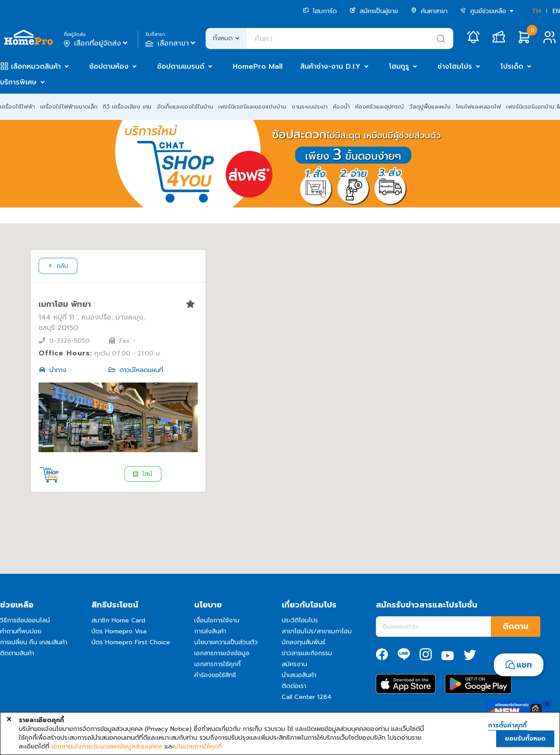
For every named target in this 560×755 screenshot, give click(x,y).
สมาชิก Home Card (118, 620)
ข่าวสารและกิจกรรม (307, 653)
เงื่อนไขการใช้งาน (217, 620)
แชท (524, 665)
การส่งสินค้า (210, 631)
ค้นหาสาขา (429, 11)
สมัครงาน (294, 664)
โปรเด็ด (512, 67)
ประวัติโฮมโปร (300, 620)
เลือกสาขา (171, 43)
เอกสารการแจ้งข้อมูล (222, 653)
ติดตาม (516, 626)
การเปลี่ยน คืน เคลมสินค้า (34, 642)
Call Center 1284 (307, 697)
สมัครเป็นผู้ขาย (374, 11)
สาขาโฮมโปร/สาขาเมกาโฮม (317, 631)
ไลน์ (142, 474)
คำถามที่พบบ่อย (21, 631)
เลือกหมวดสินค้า (36, 67)
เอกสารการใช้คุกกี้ (217, 664)
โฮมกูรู (399, 67)
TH (536, 11)
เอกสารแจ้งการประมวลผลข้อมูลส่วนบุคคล (107, 747)
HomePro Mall (258, 67)
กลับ (57, 266)
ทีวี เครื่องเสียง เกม (127, 107)
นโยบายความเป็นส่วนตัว (226, 642)
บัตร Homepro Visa (119, 631)
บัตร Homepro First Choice (131, 642)
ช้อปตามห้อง (109, 67)
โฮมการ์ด (320, 11)
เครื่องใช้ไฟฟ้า (17, 107)
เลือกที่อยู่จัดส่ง (96, 43)
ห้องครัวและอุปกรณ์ (380, 107)
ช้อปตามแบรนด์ (181, 67)
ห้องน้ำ (341, 107)
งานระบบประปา (310, 107)
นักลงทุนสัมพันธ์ (304, 642)
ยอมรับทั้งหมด (525, 739)
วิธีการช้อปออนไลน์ (25, 620)
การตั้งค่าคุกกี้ (507, 726)
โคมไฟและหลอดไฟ (478, 107)
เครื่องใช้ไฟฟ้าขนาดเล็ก (69, 107)
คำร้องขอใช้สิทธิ (215, 675)
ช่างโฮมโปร (455, 67)
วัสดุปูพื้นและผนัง (430, 107)
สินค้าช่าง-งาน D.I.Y (330, 67)
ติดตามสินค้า (17, 653)
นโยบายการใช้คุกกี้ (198, 747)
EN (556, 11)
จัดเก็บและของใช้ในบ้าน (185, 107)
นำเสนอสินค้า (299, 675)
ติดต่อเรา (294, 686)
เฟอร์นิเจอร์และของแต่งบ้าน (252, 107)
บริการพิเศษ (18, 82)
